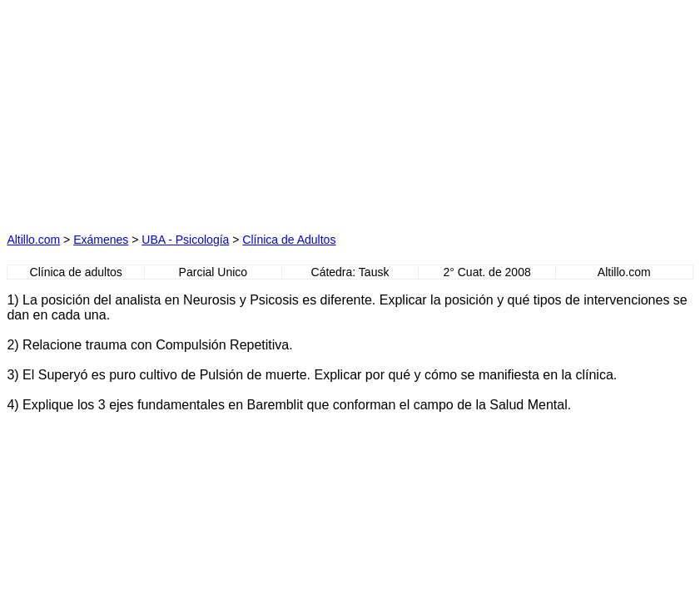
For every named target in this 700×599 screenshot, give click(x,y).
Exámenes (101, 240)
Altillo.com (33, 240)
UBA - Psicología (185, 240)
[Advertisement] (191, 111)
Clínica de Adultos (289, 240)
